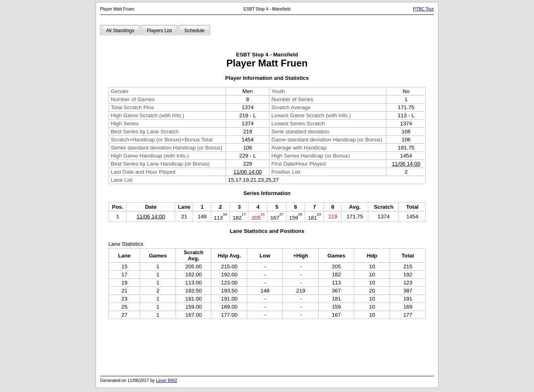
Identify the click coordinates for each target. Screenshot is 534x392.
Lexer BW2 (167, 380)
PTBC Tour (423, 9)
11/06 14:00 (406, 164)
